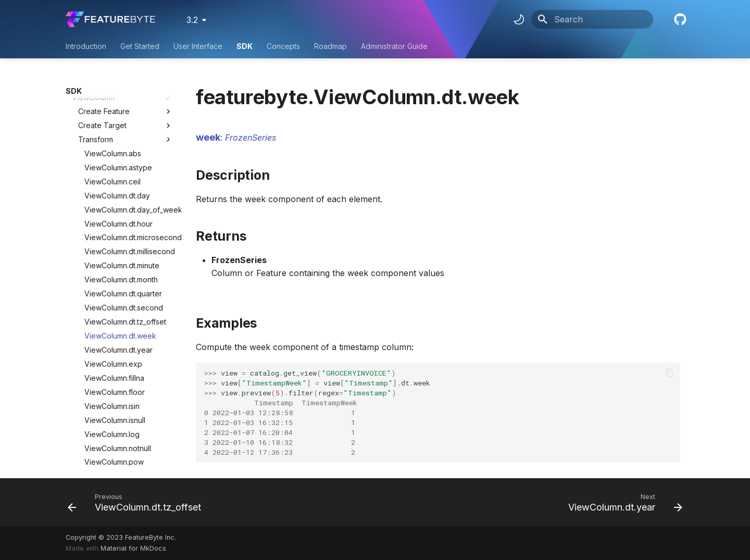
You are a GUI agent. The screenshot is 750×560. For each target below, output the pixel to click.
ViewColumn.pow (114, 355)
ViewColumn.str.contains (126, 383)
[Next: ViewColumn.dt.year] (622, 502)
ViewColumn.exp (113, 257)
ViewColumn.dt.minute (122, 159)
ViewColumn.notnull (118, 341)
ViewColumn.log (112, 327)
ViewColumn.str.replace (124, 453)
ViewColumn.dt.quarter (123, 187)
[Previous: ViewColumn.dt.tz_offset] (137, 502)
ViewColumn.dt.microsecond (129, 130)
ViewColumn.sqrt (113, 369)
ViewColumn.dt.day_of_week (129, 103)
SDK (245, 46)
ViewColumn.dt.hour (118, 117)
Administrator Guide (394, 46)
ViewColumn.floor (115, 285)
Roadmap (330, 46)
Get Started (140, 46)
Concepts (283, 46)
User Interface (198, 46)
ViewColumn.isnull (115, 313)
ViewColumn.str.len (116, 397)
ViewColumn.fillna (114, 271)
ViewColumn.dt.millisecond (129, 145)
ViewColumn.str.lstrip (119, 425)
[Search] (592, 19)
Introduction (86, 46)
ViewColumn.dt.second (124, 201)
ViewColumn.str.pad (118, 439)
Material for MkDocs (133, 548)
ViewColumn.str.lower (121, 411)
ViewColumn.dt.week (120, 229)
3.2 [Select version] (192, 20)
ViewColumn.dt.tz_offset (125, 215)
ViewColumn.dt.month (121, 173)
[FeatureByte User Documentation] (110, 19)
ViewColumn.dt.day (117, 89)
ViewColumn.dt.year (118, 243)
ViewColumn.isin (112, 299)
